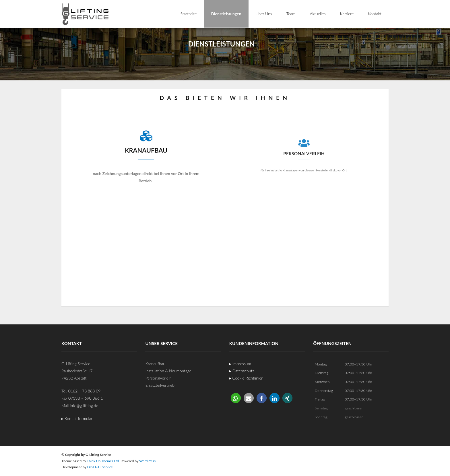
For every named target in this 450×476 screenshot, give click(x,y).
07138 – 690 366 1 (86, 398)
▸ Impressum (240, 364)
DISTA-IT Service (100, 467)
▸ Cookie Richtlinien (246, 378)
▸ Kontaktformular (77, 418)
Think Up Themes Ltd (103, 461)
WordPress (147, 461)
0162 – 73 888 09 (85, 391)
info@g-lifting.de (84, 406)
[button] (236, 398)
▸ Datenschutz (242, 371)
